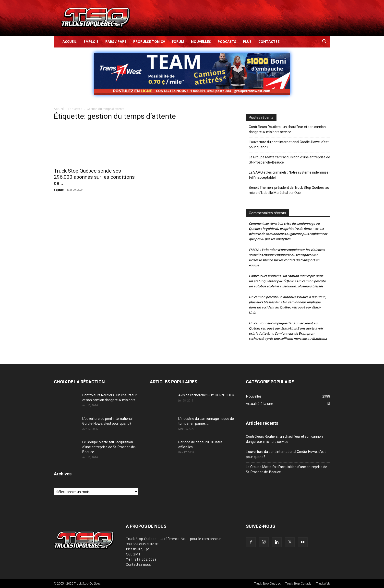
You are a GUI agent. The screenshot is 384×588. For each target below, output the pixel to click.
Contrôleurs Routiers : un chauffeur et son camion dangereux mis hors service (287, 129)
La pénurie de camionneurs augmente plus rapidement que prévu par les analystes (288, 234)
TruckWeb (323, 583)
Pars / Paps (116, 41)
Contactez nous (138, 564)
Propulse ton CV (149, 41)
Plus (247, 41)
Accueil (70, 41)
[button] (324, 42)
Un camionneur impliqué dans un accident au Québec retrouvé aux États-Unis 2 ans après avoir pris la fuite (286, 328)
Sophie (59, 190)
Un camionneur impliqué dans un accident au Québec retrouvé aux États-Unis (285, 307)
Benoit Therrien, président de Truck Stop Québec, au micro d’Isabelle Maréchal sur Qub (289, 190)
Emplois (91, 41)
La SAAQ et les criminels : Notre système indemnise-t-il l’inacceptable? (289, 175)
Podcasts (227, 41)
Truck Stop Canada (298, 583)
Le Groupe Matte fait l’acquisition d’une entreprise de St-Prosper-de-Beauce (289, 160)
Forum (178, 41)
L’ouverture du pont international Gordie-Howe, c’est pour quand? (289, 145)
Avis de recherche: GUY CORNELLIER (206, 395)
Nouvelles (201, 41)
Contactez (269, 41)
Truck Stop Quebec (267, 583)
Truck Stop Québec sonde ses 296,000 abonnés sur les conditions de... (94, 177)
